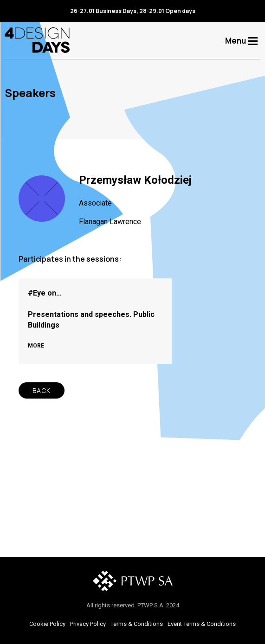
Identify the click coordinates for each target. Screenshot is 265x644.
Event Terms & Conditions (202, 624)
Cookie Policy (47, 624)
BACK (42, 390)
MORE (36, 346)
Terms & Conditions (137, 624)
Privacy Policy (88, 624)
